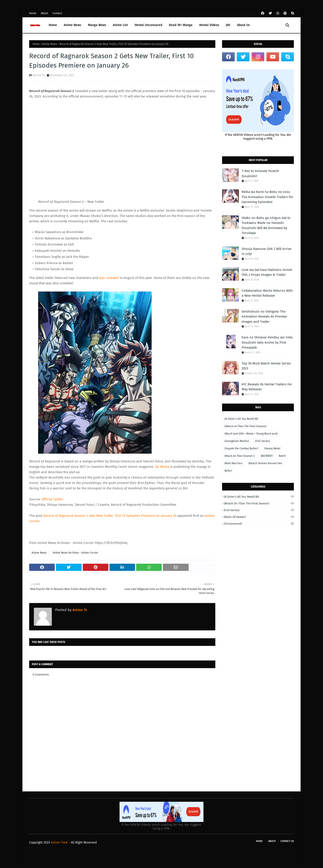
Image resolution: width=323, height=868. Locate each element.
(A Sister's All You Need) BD (241, 419)
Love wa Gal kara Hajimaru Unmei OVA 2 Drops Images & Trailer (267, 272)
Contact (57, 13)
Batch (282, 456)
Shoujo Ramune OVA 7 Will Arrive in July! (266, 251)
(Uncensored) (259, 524)
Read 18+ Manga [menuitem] (181, 25)
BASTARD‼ (267, 456)
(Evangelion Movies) (237, 441)
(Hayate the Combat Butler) (241, 448)
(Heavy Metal (272, 448)
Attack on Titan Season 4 (240, 456)
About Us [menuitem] (243, 25)
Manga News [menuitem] (97, 25)
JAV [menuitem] (228, 25)
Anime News (50, 44)
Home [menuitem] (53, 25)
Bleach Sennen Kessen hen (265, 463)
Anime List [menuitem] (120, 25)
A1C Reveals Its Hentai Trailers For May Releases (267, 387)
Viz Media (162, 467)
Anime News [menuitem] (72, 25)
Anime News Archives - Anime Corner (75, 553)
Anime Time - (61, 843)
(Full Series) (263, 441)
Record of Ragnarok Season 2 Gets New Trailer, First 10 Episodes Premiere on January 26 (110, 516)
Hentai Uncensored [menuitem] (148, 25)
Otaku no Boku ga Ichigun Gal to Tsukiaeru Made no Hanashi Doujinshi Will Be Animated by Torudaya (266, 225)
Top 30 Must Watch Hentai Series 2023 (266, 366)
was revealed (109, 278)
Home (33, 13)
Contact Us (287, 841)
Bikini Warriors (234, 463)
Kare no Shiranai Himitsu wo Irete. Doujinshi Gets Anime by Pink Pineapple (267, 342)
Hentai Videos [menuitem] (209, 25)
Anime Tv (39, 75)
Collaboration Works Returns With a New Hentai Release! (267, 293)
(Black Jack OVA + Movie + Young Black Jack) (251, 434)
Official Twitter (52, 499)
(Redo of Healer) (259, 517)
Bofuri (228, 471)
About (44, 13)
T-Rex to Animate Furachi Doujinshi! (260, 173)
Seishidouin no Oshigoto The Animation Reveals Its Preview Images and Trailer (264, 317)
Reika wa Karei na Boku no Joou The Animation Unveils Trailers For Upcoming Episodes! (267, 197)
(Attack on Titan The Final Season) (245, 426)
